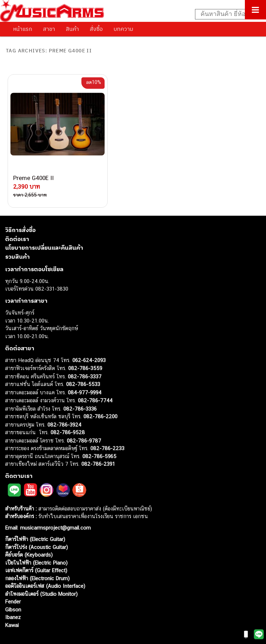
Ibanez (13, 601)
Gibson (13, 593)
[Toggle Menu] (255, 10)
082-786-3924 (64, 408)
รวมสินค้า (17, 240)
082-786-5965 (99, 440)
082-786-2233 (107, 432)
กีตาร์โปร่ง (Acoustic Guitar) (37, 530)
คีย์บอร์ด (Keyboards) (29, 538)
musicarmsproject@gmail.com (55, 511)
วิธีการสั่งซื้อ (20, 214)
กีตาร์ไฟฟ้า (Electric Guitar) (35, 523)
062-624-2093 (89, 344)
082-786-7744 (95, 384)
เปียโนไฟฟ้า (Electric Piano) (36, 546)
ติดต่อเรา (17, 222)
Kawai (12, 608)
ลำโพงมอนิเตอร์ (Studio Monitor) (41, 577)
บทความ (123, 29)
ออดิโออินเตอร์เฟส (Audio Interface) (45, 570)
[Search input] (227, 14)
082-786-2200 (100, 400)
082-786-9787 (84, 424)
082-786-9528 (68, 416)
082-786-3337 (85, 360)
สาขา (49, 29)
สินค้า (72, 29)
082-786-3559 (85, 352)
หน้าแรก (23, 29)
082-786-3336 (80, 392)
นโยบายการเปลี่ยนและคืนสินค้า (44, 231)
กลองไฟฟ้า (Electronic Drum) (37, 562)
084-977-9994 (85, 376)
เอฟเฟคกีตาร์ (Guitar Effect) (36, 554)
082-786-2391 (98, 448)
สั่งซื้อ (96, 29)
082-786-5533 (83, 368)
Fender (13, 585)
